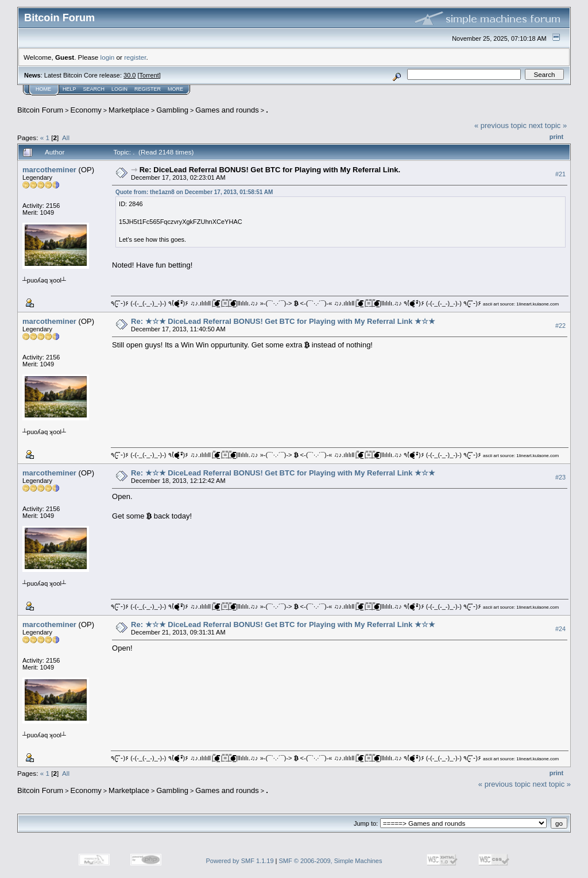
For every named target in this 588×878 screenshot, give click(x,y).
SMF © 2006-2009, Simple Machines (331, 861)
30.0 (129, 75)
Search (94, 89)
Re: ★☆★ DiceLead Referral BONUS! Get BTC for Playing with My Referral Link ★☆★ (283, 321)
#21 (560, 174)
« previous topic (500, 125)
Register (148, 89)
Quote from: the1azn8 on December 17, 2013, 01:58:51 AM (194, 192)
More (175, 89)
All (66, 138)
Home (43, 89)
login (108, 57)
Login (119, 89)
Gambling (172, 110)
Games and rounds (227, 110)
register (135, 57)
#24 (560, 629)
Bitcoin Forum (40, 110)
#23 (560, 477)
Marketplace (129, 110)
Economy (86, 110)
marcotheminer (49, 170)
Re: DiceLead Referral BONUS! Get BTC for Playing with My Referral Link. (270, 170)
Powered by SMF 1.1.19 (240, 861)
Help (69, 89)
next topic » (548, 125)
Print (556, 137)
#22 (560, 326)
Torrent (149, 75)
